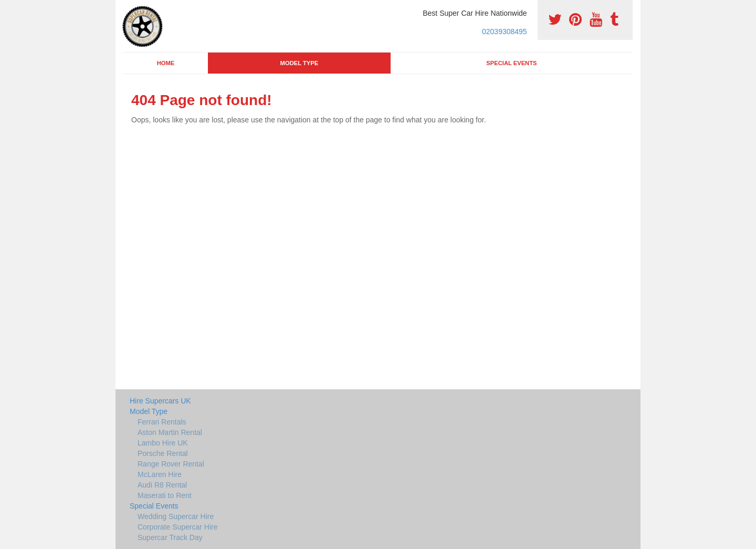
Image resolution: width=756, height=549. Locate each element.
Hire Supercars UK (160, 401)
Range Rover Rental (171, 464)
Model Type (300, 63)
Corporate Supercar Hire (178, 527)
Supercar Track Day (170, 537)
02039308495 (505, 32)
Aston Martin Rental (170, 432)
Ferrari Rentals (162, 422)
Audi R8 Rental (162, 485)
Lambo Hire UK (163, 443)
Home (166, 63)
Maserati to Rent (165, 495)
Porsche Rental (163, 453)
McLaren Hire (160, 474)
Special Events (511, 63)
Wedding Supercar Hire (176, 516)
